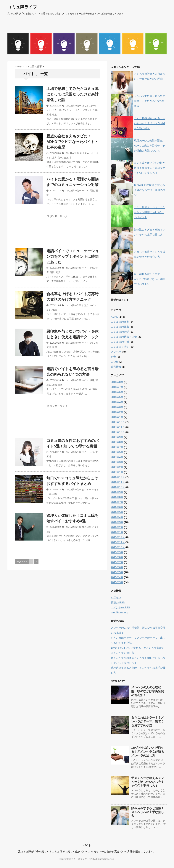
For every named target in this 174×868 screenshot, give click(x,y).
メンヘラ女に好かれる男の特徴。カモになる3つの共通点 (150, 101)
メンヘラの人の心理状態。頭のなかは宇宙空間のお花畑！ (148, 691)
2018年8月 (117, 382)
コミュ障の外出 (120, 327)
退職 (54, 385)
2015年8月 (117, 557)
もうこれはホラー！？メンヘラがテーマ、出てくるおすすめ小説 (148, 721)
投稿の (118, 603)
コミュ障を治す (120, 347)
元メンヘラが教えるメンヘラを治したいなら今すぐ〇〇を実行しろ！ (148, 782)
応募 (49, 310)
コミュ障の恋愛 (120, 332)
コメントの (120, 608)
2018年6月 (117, 392)
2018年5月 (117, 397)
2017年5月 (117, 452)
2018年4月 (117, 402)
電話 (92, 191)
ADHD (69, 153)
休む (92, 343)
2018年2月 (117, 412)
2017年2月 (117, 467)
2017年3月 (117, 462)
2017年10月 (118, 432)
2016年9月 (117, 492)
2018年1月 (117, 417)
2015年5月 (117, 572)
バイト (78, 110)
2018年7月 (117, 387)
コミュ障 (57, 110)
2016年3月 (117, 522)
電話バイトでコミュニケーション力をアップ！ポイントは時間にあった (72, 256)
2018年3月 (117, 407)
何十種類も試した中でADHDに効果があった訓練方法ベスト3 (149, 279)
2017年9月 (117, 437)
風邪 (54, 347)
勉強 (66, 158)
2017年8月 (117, 442)
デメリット (68, 110)
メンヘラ (116, 352)
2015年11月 (118, 542)
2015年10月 (118, 547)
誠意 (92, 380)
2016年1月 (117, 532)
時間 (52, 272)
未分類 (115, 362)
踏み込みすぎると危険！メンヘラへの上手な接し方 (148, 812)
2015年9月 (117, 552)
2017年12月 (118, 422)
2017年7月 (117, 447)
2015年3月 (117, 582)
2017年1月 (117, 472)
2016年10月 (118, 487)
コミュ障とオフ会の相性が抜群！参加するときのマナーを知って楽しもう (150, 168)
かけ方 (85, 305)
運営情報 (116, 367)
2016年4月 (117, 517)
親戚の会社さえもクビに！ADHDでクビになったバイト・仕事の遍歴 (72, 142)
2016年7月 (117, 502)
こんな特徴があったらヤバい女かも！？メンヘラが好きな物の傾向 (150, 123)
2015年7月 (117, 562)
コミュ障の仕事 (73, 106)
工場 (49, 115)
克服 (92, 268)
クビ (92, 153)
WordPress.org (119, 612)
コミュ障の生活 (120, 342)
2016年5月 (117, 512)
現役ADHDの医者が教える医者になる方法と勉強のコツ (150, 190)
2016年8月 (117, 497)
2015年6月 (117, 567)
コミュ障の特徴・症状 (124, 337)
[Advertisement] (57, 234)
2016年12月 (118, 477)
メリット (87, 110)
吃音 (113, 357)
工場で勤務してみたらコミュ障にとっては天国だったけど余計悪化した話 (72, 94)
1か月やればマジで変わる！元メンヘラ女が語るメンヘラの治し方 (148, 752)
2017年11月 (118, 427)
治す (49, 531)
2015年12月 (118, 537)
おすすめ (84, 153)
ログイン (116, 597)
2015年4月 (117, 577)
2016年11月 (118, 482)
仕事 (95, 110)
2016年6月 (117, 507)
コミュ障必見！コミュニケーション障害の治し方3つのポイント (150, 212)
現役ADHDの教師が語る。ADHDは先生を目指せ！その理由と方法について (149, 146)
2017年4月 (117, 457)
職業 (54, 115)
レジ (92, 452)
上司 (54, 158)
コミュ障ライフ (22, 7)
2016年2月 (117, 527)
